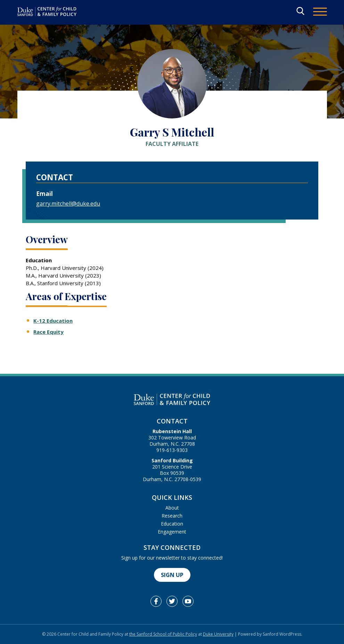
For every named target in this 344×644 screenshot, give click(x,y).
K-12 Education (53, 321)
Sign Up (172, 575)
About (172, 508)
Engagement (172, 532)
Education (172, 524)
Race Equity (48, 332)
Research (172, 516)
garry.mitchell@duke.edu (68, 204)
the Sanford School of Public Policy (163, 634)
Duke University (218, 634)
